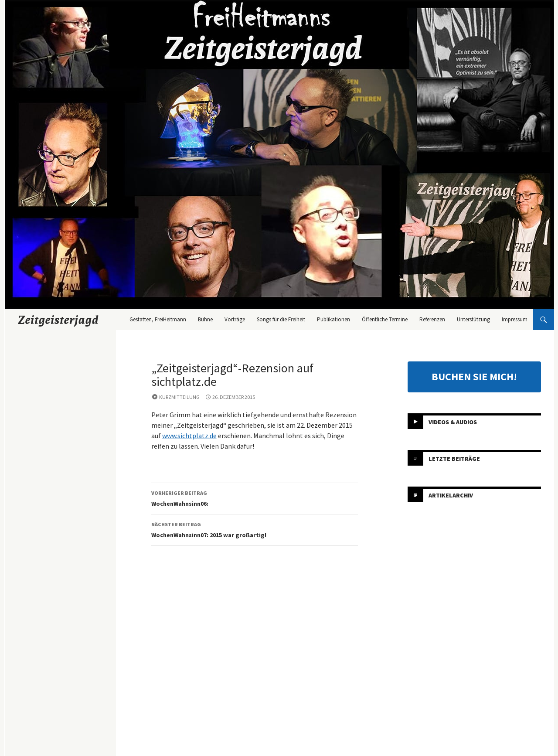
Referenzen (432, 319)
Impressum (515, 319)
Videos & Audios (453, 422)
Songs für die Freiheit (281, 319)
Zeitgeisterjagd (58, 320)
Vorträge (235, 319)
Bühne (205, 319)
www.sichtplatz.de (189, 436)
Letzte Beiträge (454, 459)
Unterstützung (473, 319)
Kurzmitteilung (179, 397)
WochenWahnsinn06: (255, 498)
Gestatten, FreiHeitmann (158, 319)
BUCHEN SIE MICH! (474, 376)
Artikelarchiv (451, 495)
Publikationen (333, 319)
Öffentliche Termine (385, 319)
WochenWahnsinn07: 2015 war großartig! (255, 529)
